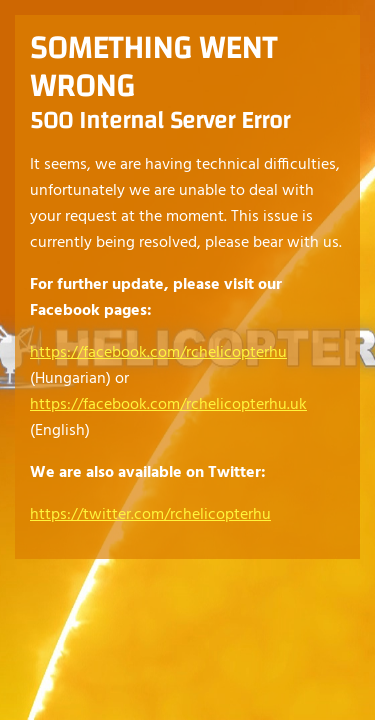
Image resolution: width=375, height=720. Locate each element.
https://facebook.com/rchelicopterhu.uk (168, 405)
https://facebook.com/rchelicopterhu (158, 353)
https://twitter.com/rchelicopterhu (150, 515)
